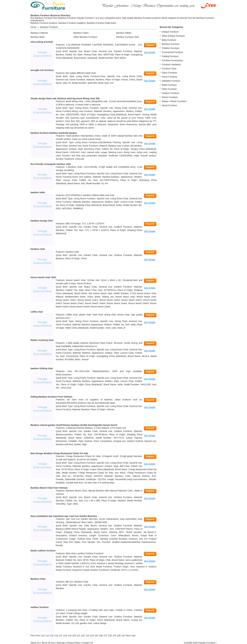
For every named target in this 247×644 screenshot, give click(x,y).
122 (83, 636)
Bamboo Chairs (81, 33)
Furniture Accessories (172, 60)
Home (33, 27)
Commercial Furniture (172, 52)
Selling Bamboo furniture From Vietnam (51, 397)
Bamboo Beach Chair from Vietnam (49, 488)
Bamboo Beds (37, 37)
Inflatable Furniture (171, 81)
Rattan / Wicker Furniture (174, 101)
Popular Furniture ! (207, 643)
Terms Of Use (48, 643)
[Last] (133, 636)
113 (43, 636)
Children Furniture (171, 48)
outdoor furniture (40, 607)
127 (105, 636)
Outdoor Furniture (171, 93)
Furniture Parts (169, 69)
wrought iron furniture (42, 70)
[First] (33, 636)
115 (52, 636)
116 (56, 636)
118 (65, 636)
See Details (150, 52)
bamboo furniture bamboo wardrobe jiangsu (54, 133)
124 (92, 636)
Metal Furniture (169, 85)
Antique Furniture (170, 32)
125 (96, 636)
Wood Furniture (169, 105)
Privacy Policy (73, 643)
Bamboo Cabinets (39, 33)
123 (88, 636)
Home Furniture (169, 77)
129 (114, 636)
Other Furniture (169, 89)
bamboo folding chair (42, 368)
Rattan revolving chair (42, 340)
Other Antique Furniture (173, 36)
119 (70, 636)
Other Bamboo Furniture (85, 37)
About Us (35, 643)
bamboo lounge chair (42, 221)
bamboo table (38, 192)
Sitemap (61, 643)
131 (123, 636)
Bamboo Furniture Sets (128, 37)
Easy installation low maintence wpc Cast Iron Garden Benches (64, 516)
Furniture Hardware (171, 64)
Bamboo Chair (38, 579)
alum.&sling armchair (42, 42)
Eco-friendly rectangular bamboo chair (51, 164)
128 (110, 636)
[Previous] (38, 636)
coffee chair (37, 312)
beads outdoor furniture (43, 551)
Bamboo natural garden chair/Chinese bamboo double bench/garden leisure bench (74, 425)
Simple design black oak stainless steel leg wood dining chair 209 (65, 98)
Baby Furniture (169, 40)
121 (79, 636)
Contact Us (88, 643)
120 (74, 636)
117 (61, 636)
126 (101, 636)
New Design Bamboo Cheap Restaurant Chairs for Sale (59, 453)
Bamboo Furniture (49, 27)
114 (47, 636)
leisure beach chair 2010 (43, 277)
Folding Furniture (170, 56)
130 (119, 636)
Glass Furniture (169, 73)
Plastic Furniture (170, 97)
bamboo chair (38, 249)
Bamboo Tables (124, 33)
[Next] (128, 636)
